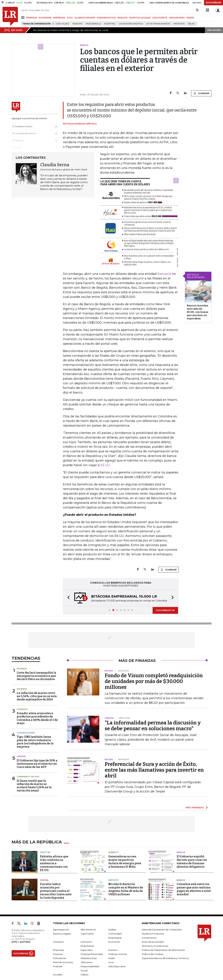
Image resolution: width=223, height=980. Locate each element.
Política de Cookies (153, 954)
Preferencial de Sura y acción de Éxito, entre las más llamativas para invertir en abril (154, 770)
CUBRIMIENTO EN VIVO (28, 777)
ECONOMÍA (45, 18)
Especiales (87, 950)
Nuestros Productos (153, 934)
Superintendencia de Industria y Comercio (165, 958)
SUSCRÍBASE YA (165, 610)
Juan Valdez (62, 24)
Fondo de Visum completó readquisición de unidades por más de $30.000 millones (154, 681)
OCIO (70, 18)
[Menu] (23, 17)
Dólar (191, 24)
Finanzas (58, 954)
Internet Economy (63, 962)
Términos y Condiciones (155, 946)
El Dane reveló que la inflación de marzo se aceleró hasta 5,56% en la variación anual (34, 786)
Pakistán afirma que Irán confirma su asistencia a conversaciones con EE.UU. (54, 863)
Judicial (44, 880)
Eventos (113, 950)
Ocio (111, 962)
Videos (85, 975)
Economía (114, 942)
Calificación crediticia (131, 24)
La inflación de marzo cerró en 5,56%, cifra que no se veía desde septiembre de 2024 (37, 696)
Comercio (22, 709)
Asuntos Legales (62, 934)
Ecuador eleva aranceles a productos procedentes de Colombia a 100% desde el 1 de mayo (37, 718)
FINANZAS (32, 18)
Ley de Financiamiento (158, 24)
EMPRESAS (59, 18)
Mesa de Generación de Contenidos (162, 930)
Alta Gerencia (88, 930)
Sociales (58, 975)
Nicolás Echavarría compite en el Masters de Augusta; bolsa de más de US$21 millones (126, 889)
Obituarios (86, 962)
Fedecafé (77, 24)
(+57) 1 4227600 (21, 942)
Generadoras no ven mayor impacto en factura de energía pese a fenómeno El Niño (125, 862)
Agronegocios (61, 930)
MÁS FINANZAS (195, 807)
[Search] (197, 10)
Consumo (58, 942)
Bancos (181, 852)
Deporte (113, 880)
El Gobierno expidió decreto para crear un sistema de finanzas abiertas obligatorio (192, 862)
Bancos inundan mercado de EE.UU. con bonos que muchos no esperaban (198, 312)
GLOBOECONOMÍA (85, 18)
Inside (112, 958)
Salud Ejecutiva (117, 966)
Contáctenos (149, 938)
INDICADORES (177, 18)
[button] (67, 598)
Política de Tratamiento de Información (163, 950)
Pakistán (45, 852)
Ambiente (113, 852)
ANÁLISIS (122, 18)
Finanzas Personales (92, 954)
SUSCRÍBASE (214, 3)
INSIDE (190, 18)
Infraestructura (89, 958)
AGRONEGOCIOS (106, 18)
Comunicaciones (26, 733)
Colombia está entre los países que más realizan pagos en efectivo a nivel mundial (194, 889)
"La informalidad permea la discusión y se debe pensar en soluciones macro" (153, 726)
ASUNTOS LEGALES (140, 18)
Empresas (58, 950)
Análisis (112, 930)
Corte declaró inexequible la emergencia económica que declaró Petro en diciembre (36, 676)
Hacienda (22, 669)
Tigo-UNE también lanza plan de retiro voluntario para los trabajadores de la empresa (35, 742)
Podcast (58, 966)
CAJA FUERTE (160, 18)
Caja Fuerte (87, 934)
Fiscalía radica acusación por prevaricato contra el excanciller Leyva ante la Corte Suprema (56, 891)
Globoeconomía (117, 954)
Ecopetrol (110, 24)
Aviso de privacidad (153, 942)
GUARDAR (201, 93)
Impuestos (179, 24)
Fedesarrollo (93, 24)
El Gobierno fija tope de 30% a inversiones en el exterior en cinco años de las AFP (37, 764)
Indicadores (60, 958)
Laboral (21, 756)
